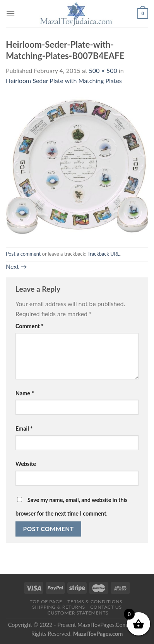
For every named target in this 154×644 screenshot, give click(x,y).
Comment (29, 326)
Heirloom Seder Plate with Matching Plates (64, 80)
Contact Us (106, 607)
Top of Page (46, 602)
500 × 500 (103, 70)
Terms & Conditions (95, 602)
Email (24, 428)
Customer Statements (78, 613)
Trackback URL (104, 254)
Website (26, 464)
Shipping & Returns (58, 607)
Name (25, 393)
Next (16, 266)
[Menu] (10, 13)
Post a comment (23, 254)
